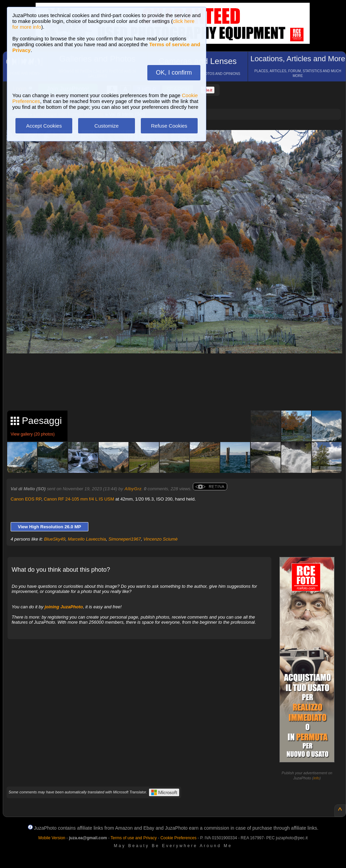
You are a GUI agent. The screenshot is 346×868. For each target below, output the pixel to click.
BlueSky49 (55, 539)
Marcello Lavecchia (87, 539)
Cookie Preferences (178, 838)
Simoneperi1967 (125, 539)
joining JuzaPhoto (64, 607)
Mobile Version (52, 838)
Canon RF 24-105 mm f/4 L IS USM (79, 499)
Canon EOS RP (26, 499)
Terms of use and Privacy (134, 838)
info (317, 778)
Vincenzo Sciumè (160, 539)
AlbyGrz (133, 489)
